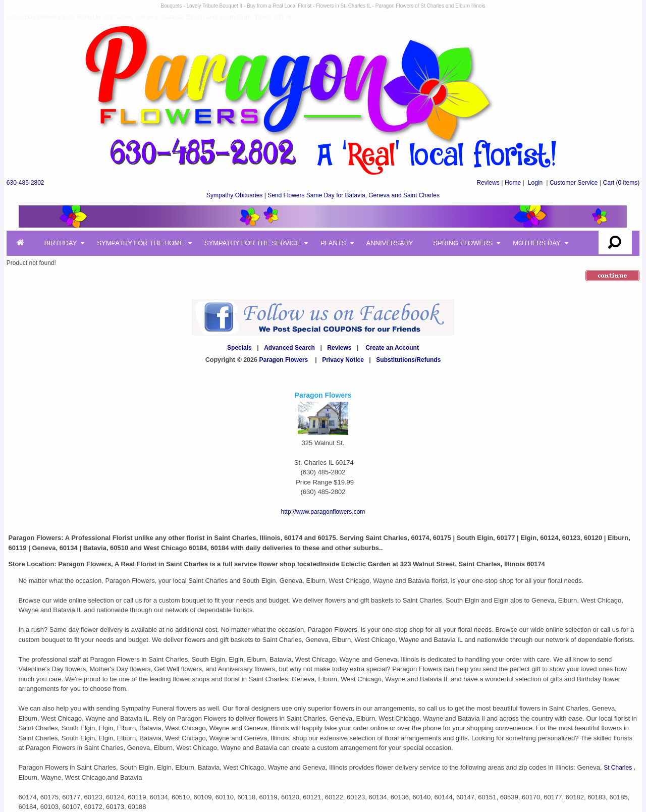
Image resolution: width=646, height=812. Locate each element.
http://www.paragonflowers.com (323, 512)
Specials (239, 348)
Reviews (488, 183)
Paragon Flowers (284, 360)
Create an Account (392, 348)
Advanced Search (289, 348)
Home (513, 183)
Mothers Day (536, 243)
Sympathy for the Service (252, 243)
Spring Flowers (463, 243)
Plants (333, 243)
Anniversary (390, 243)
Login (535, 183)
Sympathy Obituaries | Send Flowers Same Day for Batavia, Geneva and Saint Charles (323, 195)
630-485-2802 (25, 183)
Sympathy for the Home (140, 243)
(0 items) (622, 183)
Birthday (61, 243)
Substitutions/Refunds (408, 360)
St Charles (618, 768)
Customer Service (574, 183)
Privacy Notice (343, 360)
